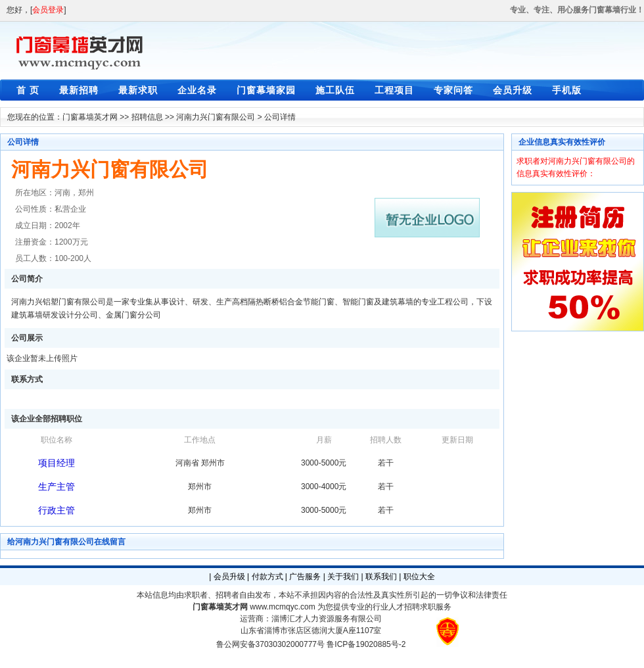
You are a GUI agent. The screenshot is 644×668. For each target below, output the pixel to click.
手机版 (567, 90)
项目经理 (57, 463)
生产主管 (57, 487)
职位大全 (419, 577)
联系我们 (381, 577)
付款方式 (267, 577)
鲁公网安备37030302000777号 (270, 644)
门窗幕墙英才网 (90, 117)
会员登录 (48, 10)
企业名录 (197, 90)
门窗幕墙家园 (266, 90)
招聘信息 (147, 117)
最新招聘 (79, 90)
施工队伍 (335, 90)
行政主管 (57, 510)
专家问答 (453, 90)
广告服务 (305, 577)
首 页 (28, 90)
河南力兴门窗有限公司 (216, 117)
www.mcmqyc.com (282, 607)
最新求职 (138, 90)
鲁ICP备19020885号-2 (366, 644)
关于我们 (343, 577)
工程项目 (394, 90)
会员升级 (513, 90)
